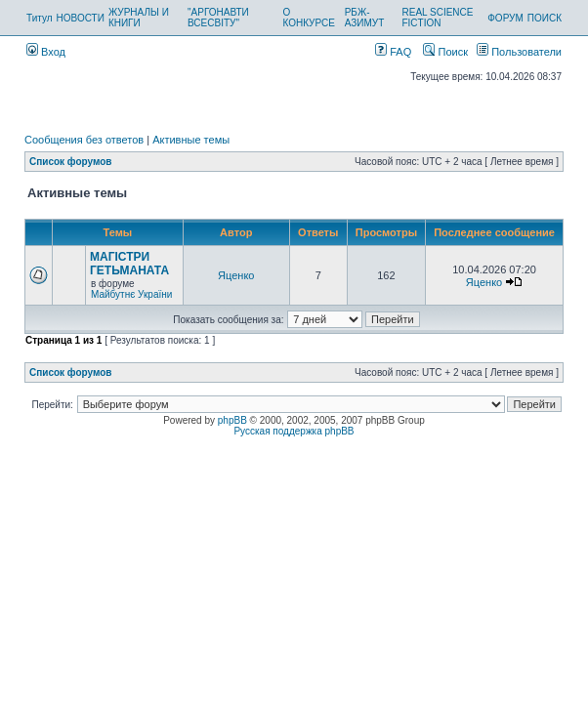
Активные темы (191, 140)
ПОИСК (545, 18)
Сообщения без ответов (84, 140)
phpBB (232, 420)
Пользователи (519, 52)
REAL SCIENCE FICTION (437, 18)
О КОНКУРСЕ (308, 18)
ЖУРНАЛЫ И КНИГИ (139, 18)
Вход (46, 52)
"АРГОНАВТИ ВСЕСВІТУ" (218, 18)
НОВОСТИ (81, 18)
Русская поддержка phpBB (294, 431)
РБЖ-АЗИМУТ (365, 18)
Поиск (445, 52)
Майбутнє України (131, 294)
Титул (40, 18)
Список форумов (71, 162)
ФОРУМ (505, 18)
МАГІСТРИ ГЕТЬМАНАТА (129, 264)
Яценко (236, 275)
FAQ (393, 52)
